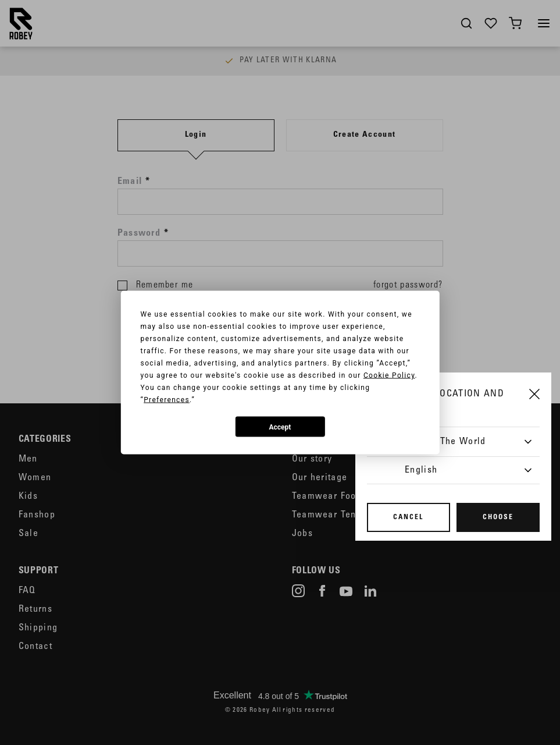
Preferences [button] (167, 400)
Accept (280, 427)
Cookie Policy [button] (389, 375)
